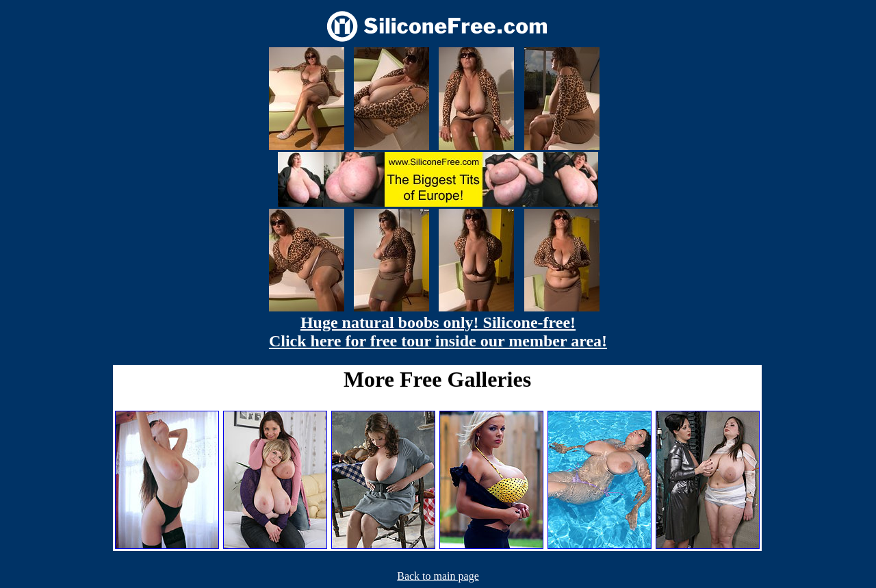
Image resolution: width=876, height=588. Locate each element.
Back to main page (438, 576)
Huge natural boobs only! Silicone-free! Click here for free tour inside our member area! (438, 332)
